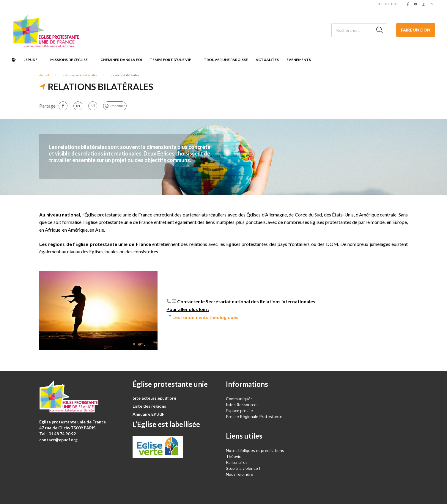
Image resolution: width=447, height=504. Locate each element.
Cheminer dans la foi (121, 60)
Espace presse (239, 410)
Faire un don (416, 30)
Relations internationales (80, 75)
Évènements (299, 60)
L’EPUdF (30, 60)
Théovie (234, 456)
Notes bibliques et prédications (255, 450)
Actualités (267, 60)
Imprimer (118, 106)
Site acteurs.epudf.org (154, 398)
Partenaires (237, 462)
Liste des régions (149, 406)
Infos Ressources (243, 405)
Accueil (44, 75)
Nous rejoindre (240, 474)
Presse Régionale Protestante (254, 416)
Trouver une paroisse (226, 60)
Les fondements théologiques (205, 317)
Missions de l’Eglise (69, 60)
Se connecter (388, 4)
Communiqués (239, 399)
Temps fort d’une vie (170, 60)
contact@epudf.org (58, 440)
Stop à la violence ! (243, 468)
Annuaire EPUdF (148, 414)
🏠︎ (14, 60)
